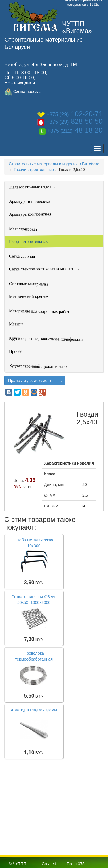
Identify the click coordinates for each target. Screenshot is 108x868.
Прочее (16, 351)
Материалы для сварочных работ (39, 311)
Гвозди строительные (34, 170)
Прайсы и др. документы (31, 381)
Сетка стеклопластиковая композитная (44, 269)
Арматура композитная (30, 214)
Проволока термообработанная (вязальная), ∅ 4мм (34, 659)
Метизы (16, 324)
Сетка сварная (22, 256)
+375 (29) (70, 114)
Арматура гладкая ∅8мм (34, 710)
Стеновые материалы (28, 284)
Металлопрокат (23, 229)
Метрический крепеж (29, 296)
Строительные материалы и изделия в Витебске (54, 164)
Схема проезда (23, 92)
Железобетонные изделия (32, 187)
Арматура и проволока (30, 201)
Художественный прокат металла (39, 366)
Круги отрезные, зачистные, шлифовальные (49, 339)
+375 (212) (71, 131)
